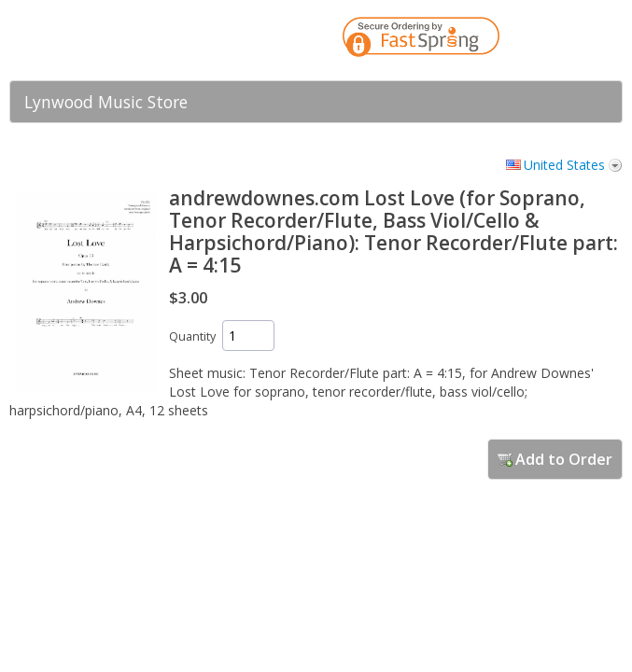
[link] (571, 40)
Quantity (192, 336)
